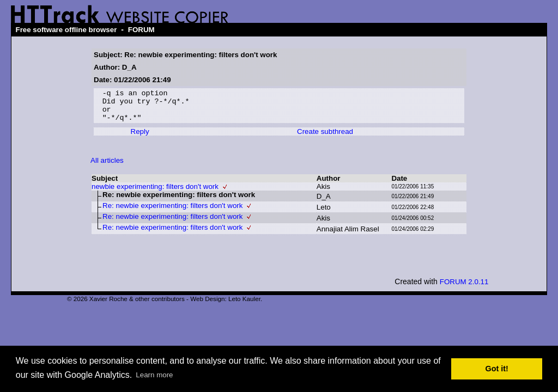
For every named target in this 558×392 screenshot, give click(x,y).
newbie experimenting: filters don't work (155, 193)
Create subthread (325, 138)
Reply (140, 138)
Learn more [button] (154, 375)
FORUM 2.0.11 (464, 288)
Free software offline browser (66, 30)
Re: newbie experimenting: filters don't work (172, 212)
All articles (107, 167)
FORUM (141, 30)
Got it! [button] (497, 369)
